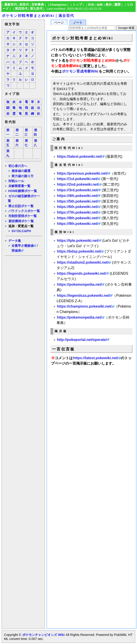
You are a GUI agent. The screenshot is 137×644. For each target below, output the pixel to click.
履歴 (117, 5)
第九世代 (36, 9)
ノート (78, 23)
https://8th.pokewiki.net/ (78, 218)
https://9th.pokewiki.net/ (78, 224)
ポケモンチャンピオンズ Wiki (43, 635)
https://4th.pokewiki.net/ (78, 196)
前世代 (24, 5)
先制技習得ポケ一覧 (23, 216)
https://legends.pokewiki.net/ (82, 273)
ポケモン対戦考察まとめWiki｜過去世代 (38, 16)
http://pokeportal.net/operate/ (82, 340)
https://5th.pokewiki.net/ (78, 201)
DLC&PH (24, 231)
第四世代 (21, 9)
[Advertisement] (23, 326)
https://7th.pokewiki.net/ (78, 212)
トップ (77, 5)
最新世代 (11, 5)
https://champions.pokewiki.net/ (84, 306)
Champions (58, 5)
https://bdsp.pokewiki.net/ (79, 251)
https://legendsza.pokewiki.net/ (84, 296)
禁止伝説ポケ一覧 (21, 206)
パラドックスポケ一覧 (24, 211)
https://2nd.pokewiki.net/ (78, 184)
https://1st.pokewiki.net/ (77, 179)
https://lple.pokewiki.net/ (78, 241)
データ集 (15, 241)
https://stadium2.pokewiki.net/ (83, 262)
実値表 (16, 251)
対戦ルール (16, 181)
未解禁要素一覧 (19, 186)
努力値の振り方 (23, 176)
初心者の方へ (18, 166)
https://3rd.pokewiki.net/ (78, 190)
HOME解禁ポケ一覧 (23, 191)
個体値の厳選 (21, 171)
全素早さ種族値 (23, 246)
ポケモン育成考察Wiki (80, 71)
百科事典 (38, 5)
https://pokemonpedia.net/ (79, 284)
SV (14, 231)
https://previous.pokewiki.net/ (82, 173)
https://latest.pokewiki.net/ (80, 156)
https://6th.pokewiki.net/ (78, 207)
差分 (109, 5)
